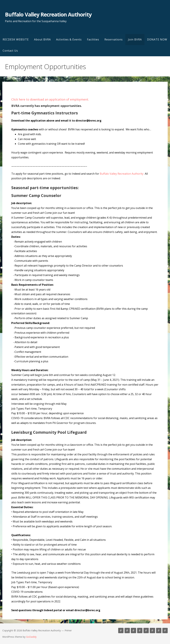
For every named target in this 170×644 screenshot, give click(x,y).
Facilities (93, 39)
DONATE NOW (157, 39)
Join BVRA (135, 39)
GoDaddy (31, 637)
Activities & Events (69, 39)
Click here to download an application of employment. (50, 99)
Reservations (114, 39)
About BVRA (42, 39)
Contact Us (10, 51)
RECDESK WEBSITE (16, 39)
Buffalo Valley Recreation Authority (48, 14)
